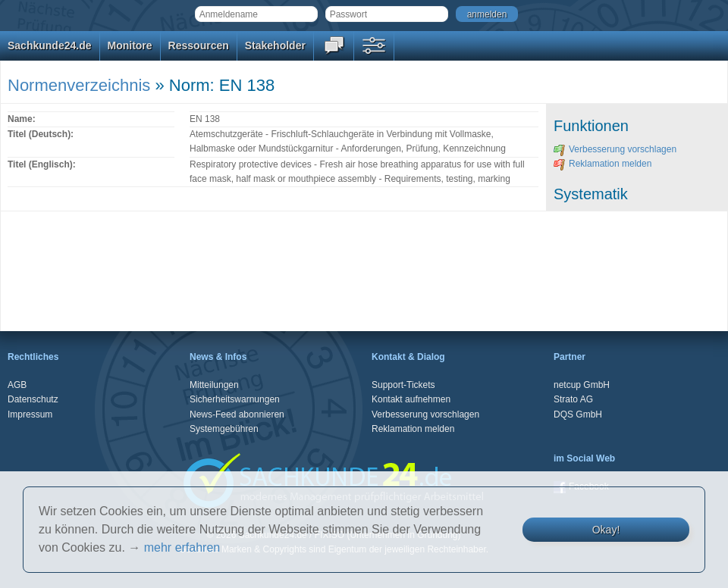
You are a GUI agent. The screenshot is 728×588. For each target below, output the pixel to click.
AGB (17, 385)
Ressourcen (199, 45)
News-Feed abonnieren (237, 414)
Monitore (130, 45)
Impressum (30, 414)
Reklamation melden (602, 164)
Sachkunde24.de (50, 45)
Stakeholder (275, 45)
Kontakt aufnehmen (411, 399)
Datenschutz (33, 399)
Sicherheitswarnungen (235, 399)
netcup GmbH (582, 385)
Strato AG (573, 399)
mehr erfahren (182, 547)
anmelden (487, 14)
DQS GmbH (578, 414)
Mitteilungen (214, 385)
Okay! (606, 530)
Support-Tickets (403, 385)
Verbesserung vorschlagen (615, 149)
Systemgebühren (224, 429)
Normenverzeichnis (79, 85)
